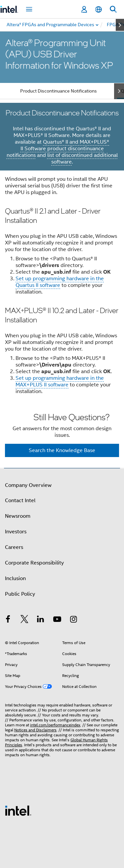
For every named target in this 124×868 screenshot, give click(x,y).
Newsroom (18, 516)
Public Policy (20, 594)
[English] (99, 9)
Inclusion (15, 578)
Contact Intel (20, 501)
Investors (16, 532)
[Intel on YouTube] (57, 620)
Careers (14, 547)
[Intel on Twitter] (24, 620)
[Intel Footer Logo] (18, 810)
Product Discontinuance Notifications (59, 91)
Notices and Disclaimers (35, 730)
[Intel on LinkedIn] (41, 620)
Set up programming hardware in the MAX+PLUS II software (60, 381)
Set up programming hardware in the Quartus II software (60, 282)
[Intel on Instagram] (73, 620)
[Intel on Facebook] (8, 620)
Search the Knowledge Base (62, 450)
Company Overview (28, 485)
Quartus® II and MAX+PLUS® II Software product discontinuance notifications (58, 149)
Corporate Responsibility (34, 563)
